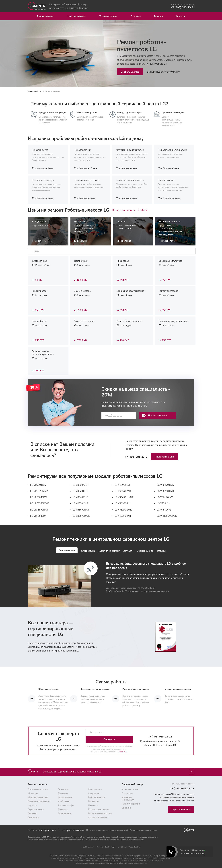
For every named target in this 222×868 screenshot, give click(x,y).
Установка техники (108, 16)
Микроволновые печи (38, 797)
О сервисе (136, 16)
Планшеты (63, 809)
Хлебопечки (64, 801)
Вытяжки (32, 813)
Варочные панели (36, 809)
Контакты (181, 16)
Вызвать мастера (130, 72)
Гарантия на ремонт (109, 550)
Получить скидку (154, 415)
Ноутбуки (32, 805)
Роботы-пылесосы (97, 797)
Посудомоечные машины (100, 813)
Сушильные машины (98, 817)
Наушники (93, 805)
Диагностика (88, 550)
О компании (127, 792)
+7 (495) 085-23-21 (156, 64)
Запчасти (128, 550)
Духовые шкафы (66, 805)
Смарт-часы (34, 817)
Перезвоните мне (164, 456)
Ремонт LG (33, 92)
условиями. (123, 751)
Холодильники (95, 788)
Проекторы (93, 801)
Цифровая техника (77, 16)
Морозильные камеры (99, 809)
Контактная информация (128, 798)
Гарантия (158, 16)
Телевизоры (64, 788)
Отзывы (161, 550)
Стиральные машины (38, 788)
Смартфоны (94, 792)
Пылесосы (63, 792)
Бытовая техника (45, 16)
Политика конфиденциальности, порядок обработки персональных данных (122, 829)
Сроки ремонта (145, 550)
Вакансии (126, 807)
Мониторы (33, 792)
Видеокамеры (65, 813)
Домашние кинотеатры (39, 801)
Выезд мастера (67, 549)
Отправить (109, 739)
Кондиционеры (65, 797)
